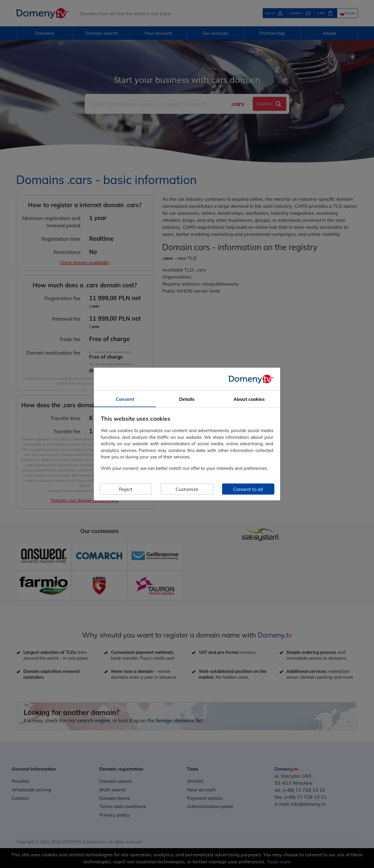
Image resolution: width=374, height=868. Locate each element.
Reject (126, 489)
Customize (187, 489)
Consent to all (248, 489)
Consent (125, 399)
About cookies (249, 399)
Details (187, 399)
